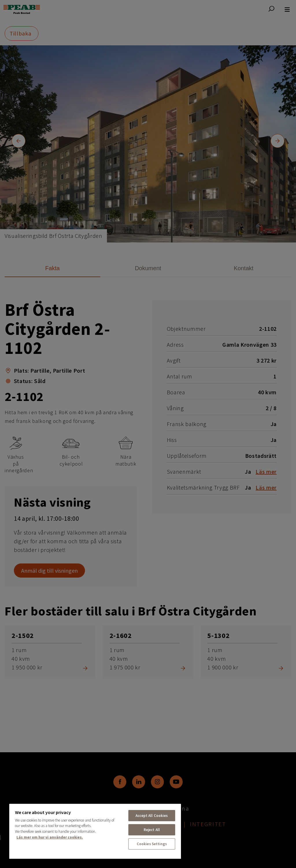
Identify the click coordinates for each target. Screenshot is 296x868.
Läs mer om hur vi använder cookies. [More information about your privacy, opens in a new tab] (50, 837)
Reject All (152, 830)
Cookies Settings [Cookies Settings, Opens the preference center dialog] (152, 844)
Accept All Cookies (152, 816)
